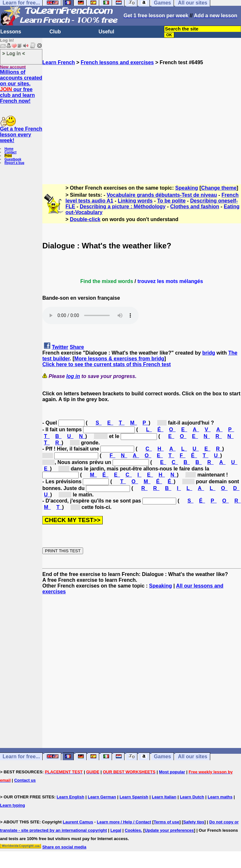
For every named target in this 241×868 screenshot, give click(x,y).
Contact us (25, 780)
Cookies (133, 830)
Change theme (219, 188)
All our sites (193, 756)
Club (55, 32)
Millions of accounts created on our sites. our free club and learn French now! (21, 86)
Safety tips (194, 822)
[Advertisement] (142, 122)
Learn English (71, 797)
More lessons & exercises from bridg (119, 359)
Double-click (85, 219)
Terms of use (167, 822)
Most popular (172, 772)
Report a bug (14, 163)
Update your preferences (169, 830)
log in (73, 376)
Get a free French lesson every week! (21, 135)
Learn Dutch (192, 797)
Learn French (59, 62)
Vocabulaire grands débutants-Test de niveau (162, 195)
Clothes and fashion (195, 206)
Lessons (11, 32)
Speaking (187, 188)
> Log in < (14, 53)
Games (163, 756)
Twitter (60, 347)
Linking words (135, 201)
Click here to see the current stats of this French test (107, 364)
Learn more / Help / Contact (124, 822)
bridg (209, 353)
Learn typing (13, 805)
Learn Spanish (134, 797)
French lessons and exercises (117, 62)
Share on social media (64, 847)
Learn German (102, 797)
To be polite (172, 201)
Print (8, 156)
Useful (106, 32)
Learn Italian (164, 797)
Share (77, 347)
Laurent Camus (78, 822)
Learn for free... (21, 756)
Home (9, 149)
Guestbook (13, 159)
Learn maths (220, 797)
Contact (10, 152)
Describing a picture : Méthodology (123, 206)
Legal (116, 830)
